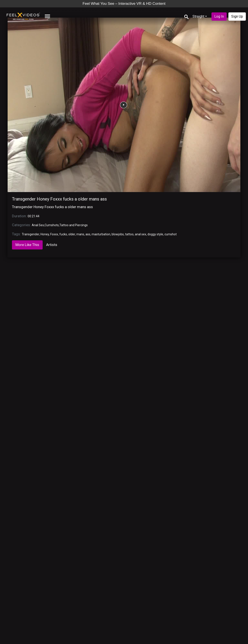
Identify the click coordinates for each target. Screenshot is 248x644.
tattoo (129, 234)
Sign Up (237, 16)
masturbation (101, 234)
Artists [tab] (52, 245)
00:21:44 (34, 216)
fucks (63, 234)
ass (88, 234)
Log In (219, 16)
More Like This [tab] (27, 245)
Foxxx (54, 234)
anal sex (141, 234)
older (72, 234)
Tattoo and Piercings (74, 225)
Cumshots (52, 225)
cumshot (171, 234)
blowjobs (118, 234)
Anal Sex (38, 225)
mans (80, 234)
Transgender (30, 234)
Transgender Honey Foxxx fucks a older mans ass (59, 199)
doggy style (155, 234)
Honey (45, 234)
